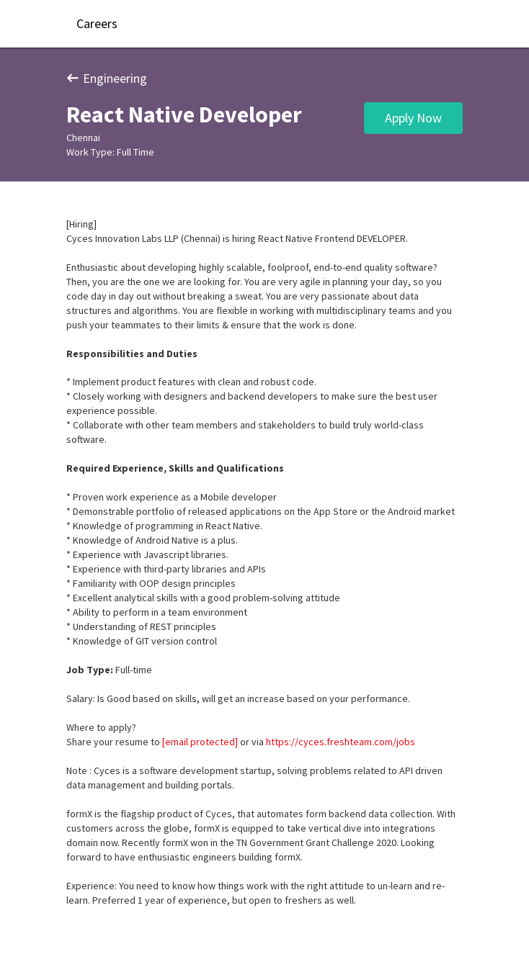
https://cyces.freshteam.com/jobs (341, 742)
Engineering (107, 78)
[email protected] (200, 742)
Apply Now (413, 118)
